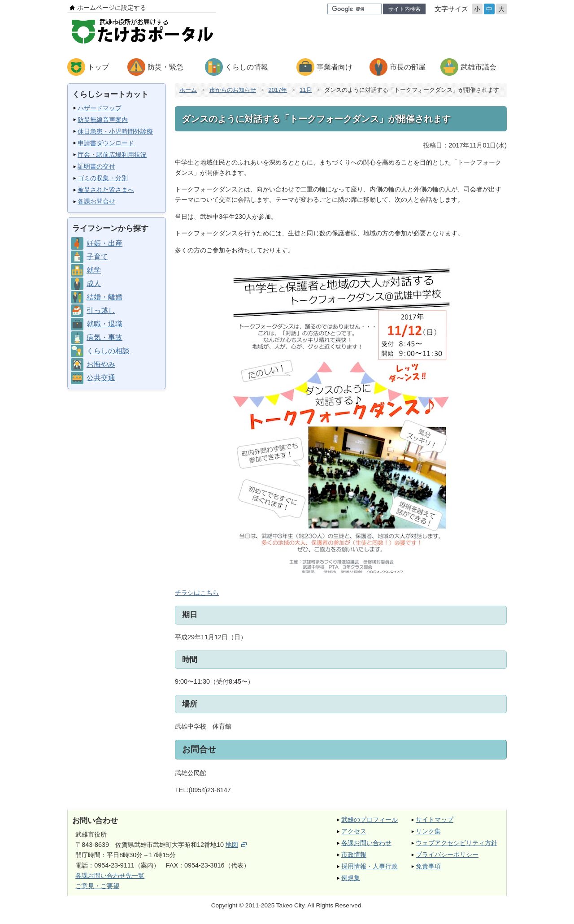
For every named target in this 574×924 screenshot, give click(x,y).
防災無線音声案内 (103, 120)
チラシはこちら (314, 429)
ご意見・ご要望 (97, 886)
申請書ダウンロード (106, 143)
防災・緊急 (165, 67)
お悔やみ (101, 364)
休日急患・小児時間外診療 (115, 131)
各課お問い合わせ (366, 843)
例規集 (351, 878)
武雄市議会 (478, 67)
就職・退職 (104, 324)
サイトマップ (435, 820)
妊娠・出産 (104, 243)
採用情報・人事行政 (370, 866)
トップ (98, 67)
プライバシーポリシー (447, 855)
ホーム (188, 90)
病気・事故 (104, 337)
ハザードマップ (100, 108)
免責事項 (428, 866)
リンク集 (428, 831)
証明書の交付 (96, 166)
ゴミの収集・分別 (103, 178)
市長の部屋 (408, 67)
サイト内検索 (404, 9)
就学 (94, 270)
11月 (306, 90)
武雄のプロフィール (370, 820)
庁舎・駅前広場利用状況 (112, 155)
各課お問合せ (96, 201)
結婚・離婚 (104, 297)
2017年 (278, 90)
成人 (94, 284)
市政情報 (354, 855)
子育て (97, 257)
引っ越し (101, 310)
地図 (236, 845)
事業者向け (335, 67)
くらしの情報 (247, 67)
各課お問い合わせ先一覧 (110, 876)
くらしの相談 (108, 351)
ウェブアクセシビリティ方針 (457, 843)
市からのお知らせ (233, 90)
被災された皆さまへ (106, 190)
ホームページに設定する (112, 8)
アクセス (354, 831)
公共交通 (101, 378)
